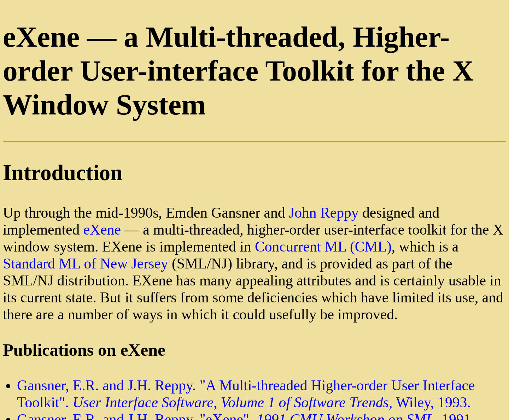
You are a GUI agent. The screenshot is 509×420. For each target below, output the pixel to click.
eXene (102, 230)
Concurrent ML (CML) (323, 247)
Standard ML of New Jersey (86, 264)
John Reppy (324, 213)
